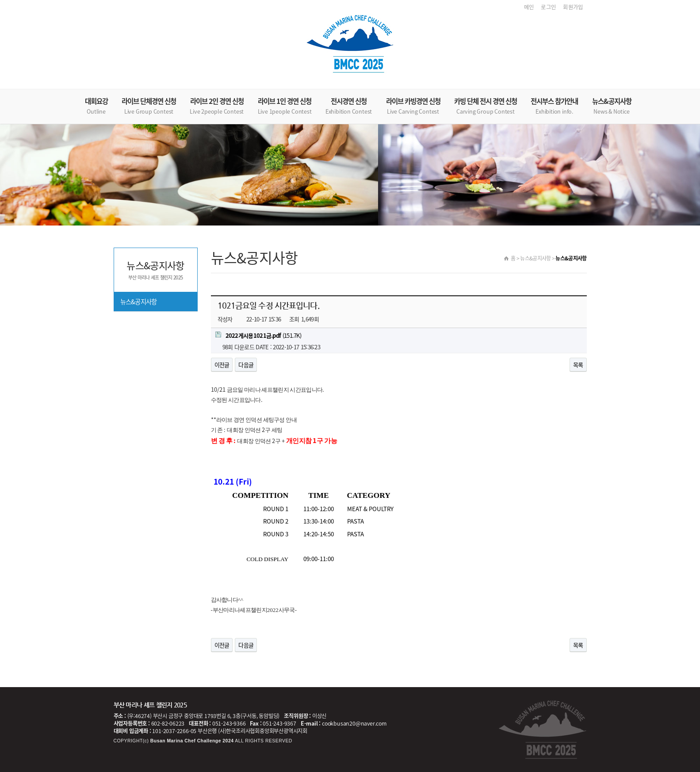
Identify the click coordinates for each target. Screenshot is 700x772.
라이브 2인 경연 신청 (217, 106)
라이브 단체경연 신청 (149, 106)
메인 (529, 7)
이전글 (222, 365)
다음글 (246, 365)
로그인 (548, 7)
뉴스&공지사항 (612, 106)
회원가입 (573, 7)
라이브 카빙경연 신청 (413, 106)
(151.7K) (258, 335)
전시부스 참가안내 (554, 106)
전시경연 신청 (349, 106)
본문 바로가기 (0, 0)
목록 (578, 365)
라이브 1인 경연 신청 (285, 106)
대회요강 (96, 106)
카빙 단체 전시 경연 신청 (486, 106)
